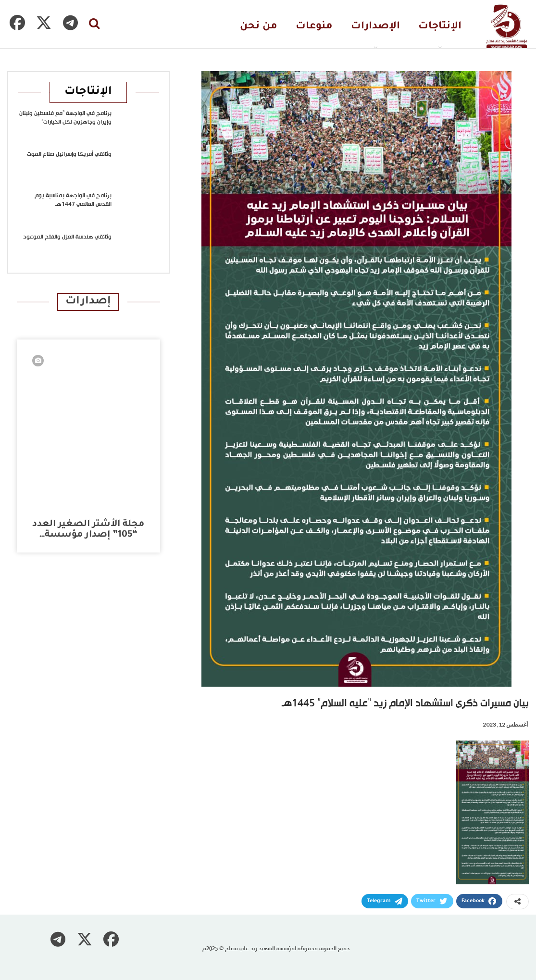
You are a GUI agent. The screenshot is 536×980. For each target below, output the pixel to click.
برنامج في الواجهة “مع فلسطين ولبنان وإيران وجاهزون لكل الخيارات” (65, 118)
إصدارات (88, 302)
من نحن (259, 27)
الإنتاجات (440, 27)
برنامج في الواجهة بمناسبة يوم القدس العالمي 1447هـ (73, 200)
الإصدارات (375, 27)
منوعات (314, 27)
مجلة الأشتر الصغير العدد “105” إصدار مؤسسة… (88, 530)
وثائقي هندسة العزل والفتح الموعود (67, 237)
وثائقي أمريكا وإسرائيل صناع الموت (69, 154)
